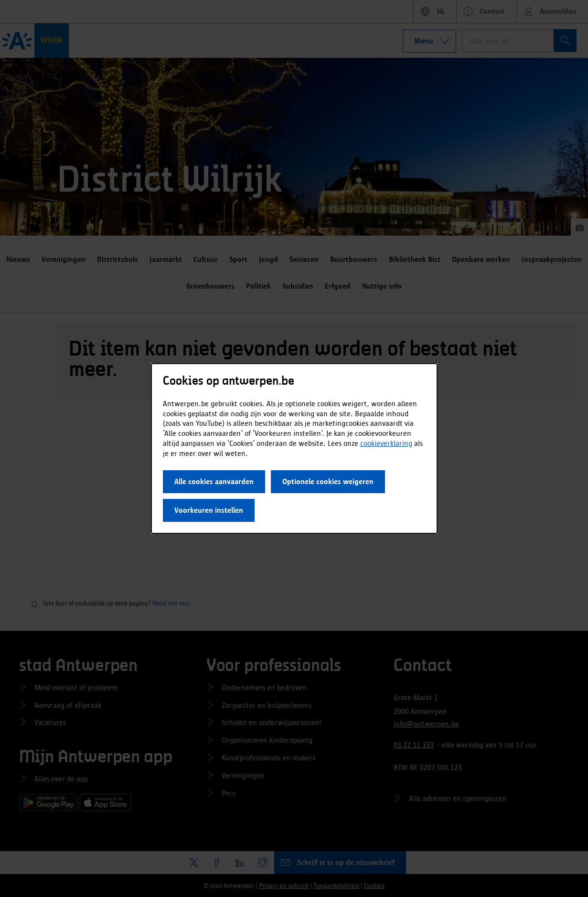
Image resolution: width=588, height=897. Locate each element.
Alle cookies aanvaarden (214, 481)
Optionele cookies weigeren (328, 481)
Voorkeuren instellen (209, 510)
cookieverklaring (386, 443)
